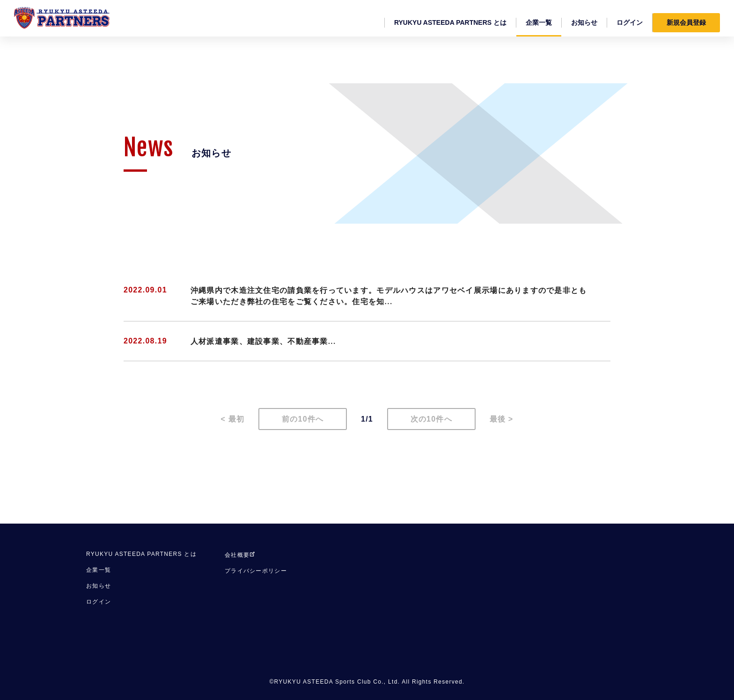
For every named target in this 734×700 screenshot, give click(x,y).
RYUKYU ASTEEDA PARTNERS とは (141, 554)
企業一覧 (99, 570)
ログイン (99, 602)
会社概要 (240, 555)
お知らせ (99, 586)
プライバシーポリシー (256, 571)
